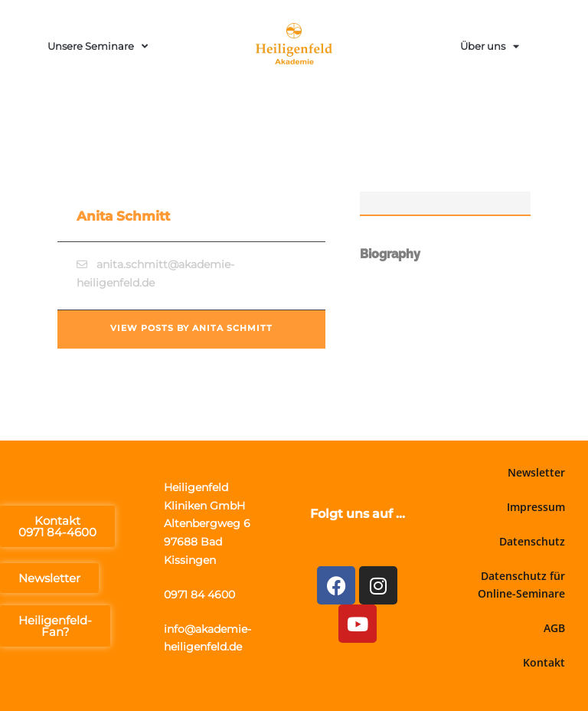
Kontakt (544, 662)
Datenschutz (532, 541)
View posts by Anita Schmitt (191, 328)
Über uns (490, 46)
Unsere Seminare (98, 46)
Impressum (536, 507)
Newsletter (536, 472)
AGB (554, 628)
